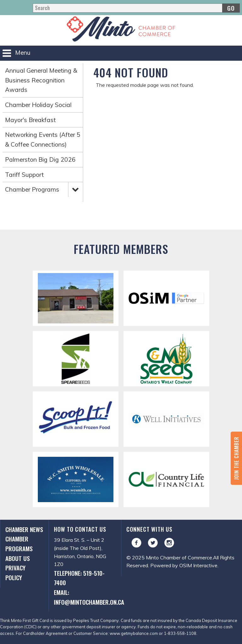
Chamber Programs (32, 189)
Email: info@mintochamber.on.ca (85, 597)
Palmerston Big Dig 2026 (40, 160)
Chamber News (24, 529)
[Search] (136, 8)
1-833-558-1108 (180, 633)
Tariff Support (24, 175)
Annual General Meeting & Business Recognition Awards (41, 80)
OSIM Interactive (198, 565)
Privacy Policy (15, 573)
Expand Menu (75, 189)
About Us (18, 558)
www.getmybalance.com (134, 633)
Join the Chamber (236, 458)
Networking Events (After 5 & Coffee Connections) (43, 140)
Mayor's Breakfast (30, 120)
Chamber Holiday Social (38, 105)
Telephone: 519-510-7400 (79, 578)
